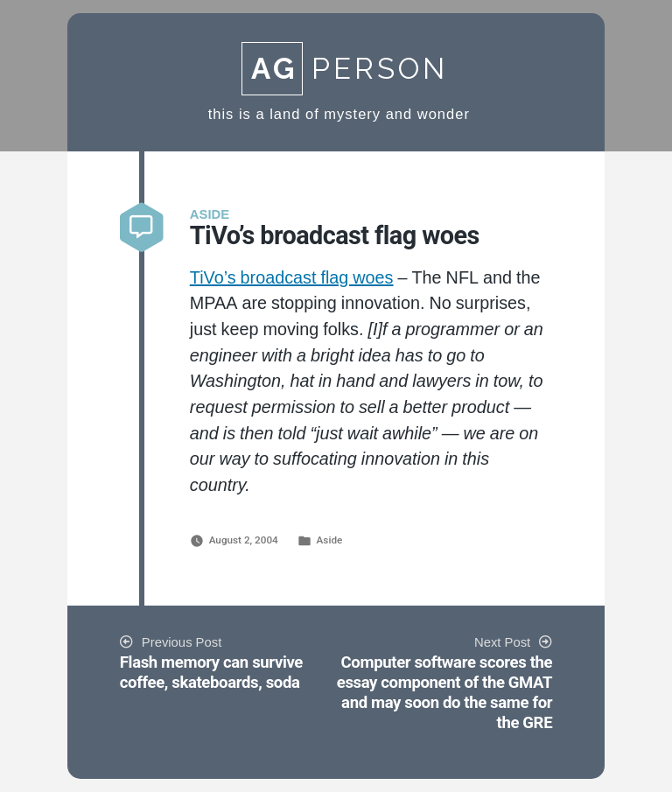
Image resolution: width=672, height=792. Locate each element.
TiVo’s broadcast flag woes (292, 278)
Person (345, 69)
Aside (330, 540)
